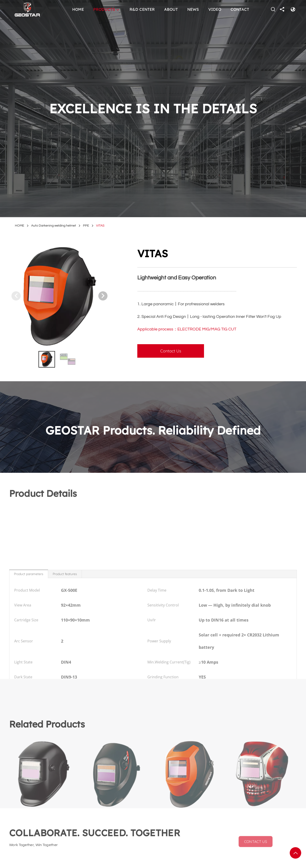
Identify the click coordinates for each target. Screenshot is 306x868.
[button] (103, 296)
